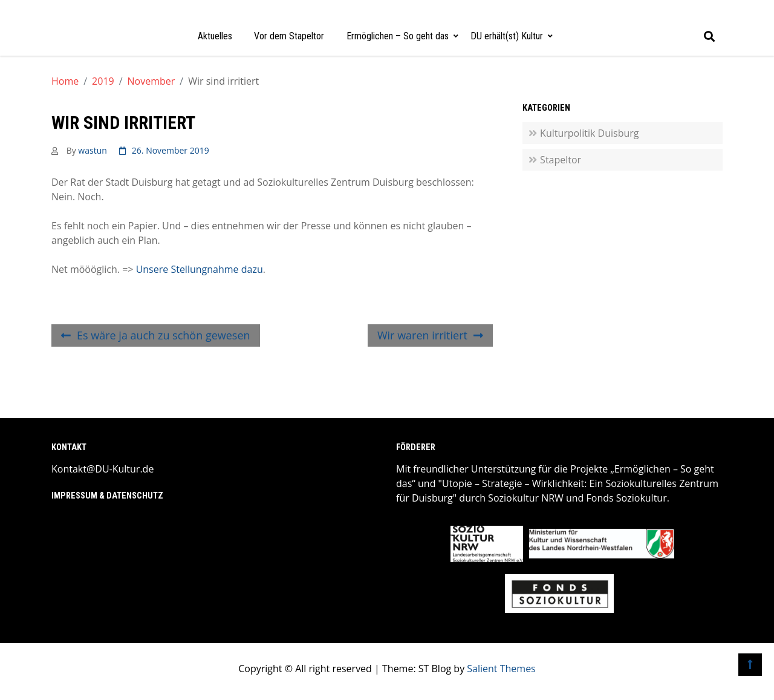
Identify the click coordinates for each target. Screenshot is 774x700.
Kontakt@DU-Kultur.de (102, 469)
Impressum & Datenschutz (107, 496)
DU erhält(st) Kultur (507, 36)
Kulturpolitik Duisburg (589, 133)
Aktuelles (215, 36)
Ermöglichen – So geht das (398, 36)
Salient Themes (501, 669)
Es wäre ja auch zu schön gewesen (164, 335)
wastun (92, 150)
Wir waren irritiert (422, 335)
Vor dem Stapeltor (289, 36)
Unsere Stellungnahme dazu (200, 269)
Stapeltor (561, 160)
